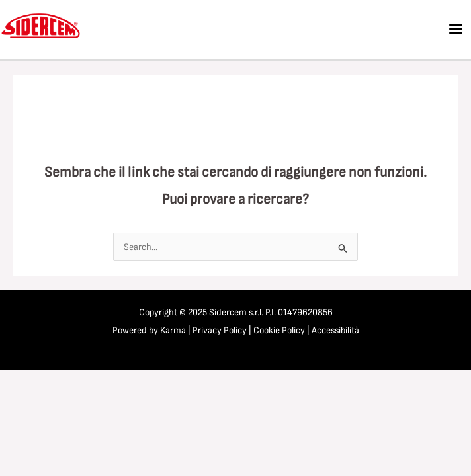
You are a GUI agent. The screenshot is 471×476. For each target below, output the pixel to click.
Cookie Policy (279, 330)
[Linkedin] (395, 30)
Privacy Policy (220, 330)
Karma (173, 330)
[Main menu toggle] (456, 29)
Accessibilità (335, 330)
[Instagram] (421, 30)
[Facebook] (369, 30)
